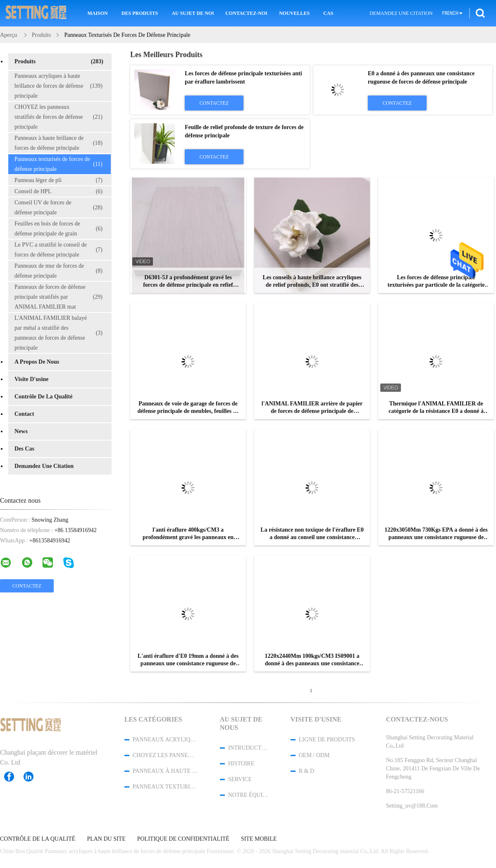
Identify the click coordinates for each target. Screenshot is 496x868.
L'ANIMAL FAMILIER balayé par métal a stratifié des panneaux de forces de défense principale (58, 333)
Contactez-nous (246, 13)
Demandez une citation (401, 13)
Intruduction (248, 748)
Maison (97, 13)
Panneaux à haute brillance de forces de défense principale (58, 143)
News (21, 431)
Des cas (24, 449)
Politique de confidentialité (183, 839)
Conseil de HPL (58, 192)
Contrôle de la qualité (43, 397)
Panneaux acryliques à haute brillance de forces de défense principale (58, 86)
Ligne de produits (327, 740)
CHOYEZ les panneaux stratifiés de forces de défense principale (58, 117)
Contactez (214, 103)
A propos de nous (37, 362)
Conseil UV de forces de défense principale (58, 207)
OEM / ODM (314, 755)
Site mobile (259, 839)
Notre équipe (248, 795)
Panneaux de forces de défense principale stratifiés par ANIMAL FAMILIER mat (58, 297)
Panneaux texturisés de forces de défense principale (58, 164)
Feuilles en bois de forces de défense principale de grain (58, 229)
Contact (24, 414)
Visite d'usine (31, 379)
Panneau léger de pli (58, 180)
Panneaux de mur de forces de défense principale (58, 271)
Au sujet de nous (193, 13)
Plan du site (106, 839)
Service (240, 779)
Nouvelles (294, 13)
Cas (328, 13)
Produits (59, 62)
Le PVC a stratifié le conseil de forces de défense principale (58, 250)
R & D (306, 771)
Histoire (241, 764)
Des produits (140, 13)
